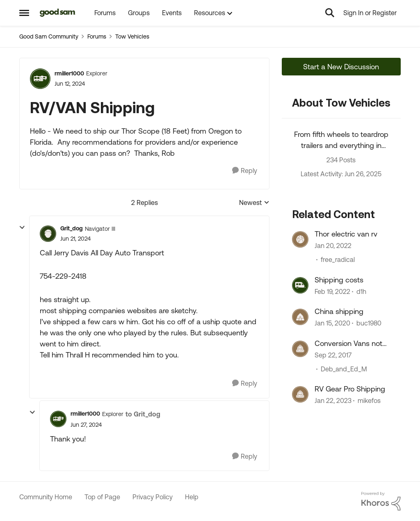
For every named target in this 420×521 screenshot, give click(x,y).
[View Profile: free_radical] (300, 239)
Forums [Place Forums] (97, 36)
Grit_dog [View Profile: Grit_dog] (72, 228)
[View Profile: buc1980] (300, 317)
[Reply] (245, 171)
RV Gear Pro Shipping (350, 389)
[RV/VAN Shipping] (75, 239)
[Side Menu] (24, 13)
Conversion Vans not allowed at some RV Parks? (348, 344)
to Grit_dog (143, 414)
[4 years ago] (333, 246)
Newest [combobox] (254, 203)
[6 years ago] (332, 323)
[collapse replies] (22, 228)
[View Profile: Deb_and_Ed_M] (300, 349)
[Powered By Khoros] (381, 501)
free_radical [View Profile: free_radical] (338, 260)
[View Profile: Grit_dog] (48, 234)
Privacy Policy (153, 497)
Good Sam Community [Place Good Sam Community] (49, 36)
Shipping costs (339, 280)
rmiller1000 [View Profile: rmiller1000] (69, 73)
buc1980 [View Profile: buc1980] (369, 323)
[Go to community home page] (58, 13)
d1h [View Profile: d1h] (361, 291)
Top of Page (102, 497)
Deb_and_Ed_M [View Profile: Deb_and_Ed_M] (344, 369)
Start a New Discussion (341, 67)
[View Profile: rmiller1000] (40, 79)
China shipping (339, 311)
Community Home (46, 497)
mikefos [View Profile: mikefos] (369, 400)
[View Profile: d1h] (300, 285)
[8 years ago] (333, 355)
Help (192, 497)
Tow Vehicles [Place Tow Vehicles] (132, 36)
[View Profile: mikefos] (300, 394)
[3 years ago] (333, 400)
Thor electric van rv (346, 234)
